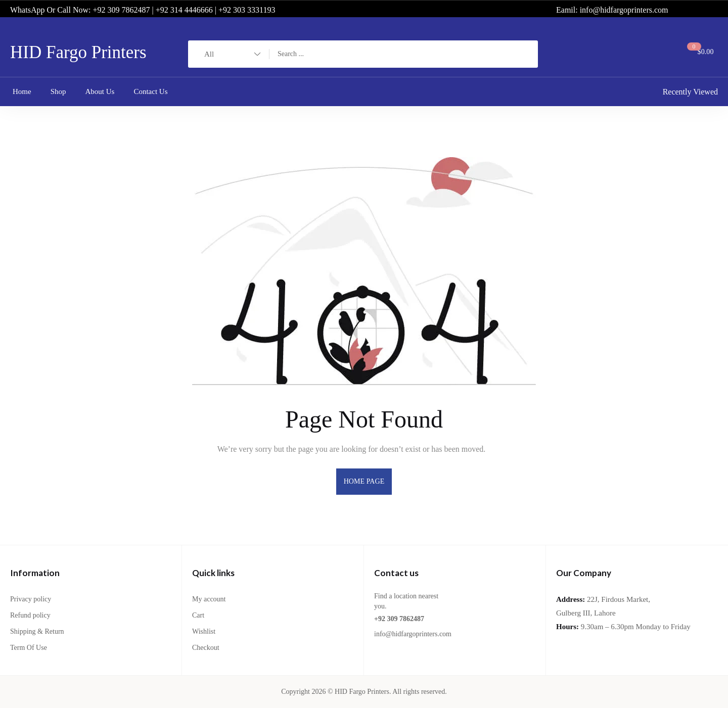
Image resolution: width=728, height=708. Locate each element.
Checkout (206, 648)
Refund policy (30, 615)
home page (364, 481)
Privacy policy (31, 599)
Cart (198, 615)
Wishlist (204, 631)
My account (209, 599)
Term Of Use (29, 648)
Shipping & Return (37, 631)
